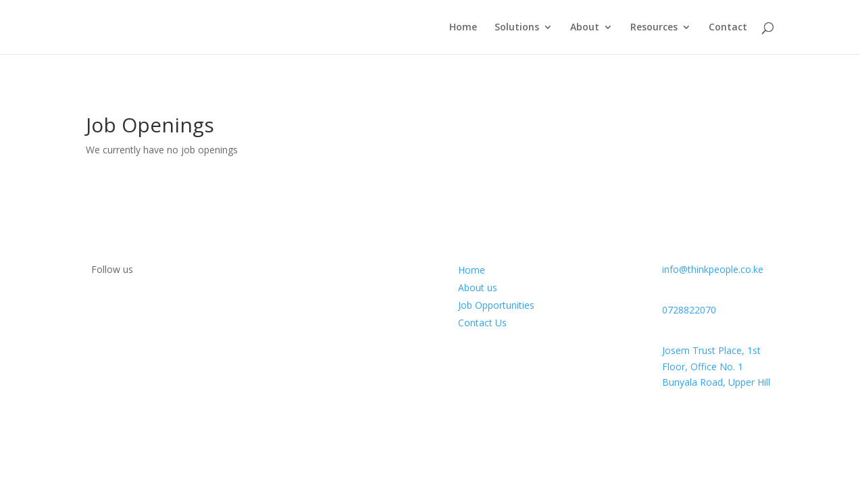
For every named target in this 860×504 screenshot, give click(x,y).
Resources (654, 28)
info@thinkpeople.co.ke (713, 269)
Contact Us (482, 323)
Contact (728, 28)
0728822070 (689, 310)
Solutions (517, 28)
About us (478, 287)
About (585, 28)
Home (463, 28)
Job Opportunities (496, 305)
